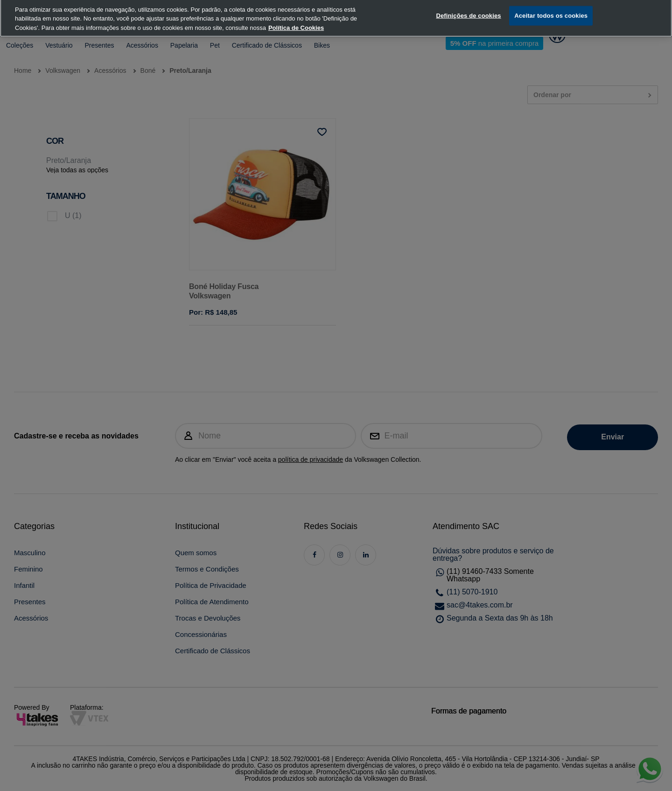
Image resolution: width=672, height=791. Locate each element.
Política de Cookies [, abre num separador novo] (296, 17)
